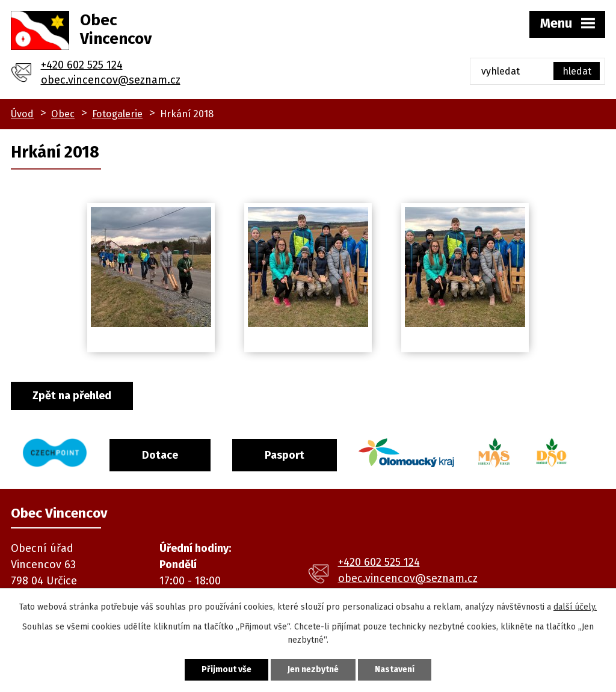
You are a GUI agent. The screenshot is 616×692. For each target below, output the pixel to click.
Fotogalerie (117, 114)
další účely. (575, 607)
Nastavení (395, 669)
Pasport (285, 455)
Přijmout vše (226, 669)
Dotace (160, 455)
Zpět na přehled (72, 396)
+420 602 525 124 (82, 65)
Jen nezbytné (313, 669)
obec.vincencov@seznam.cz (111, 80)
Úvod (22, 114)
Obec (63, 114)
